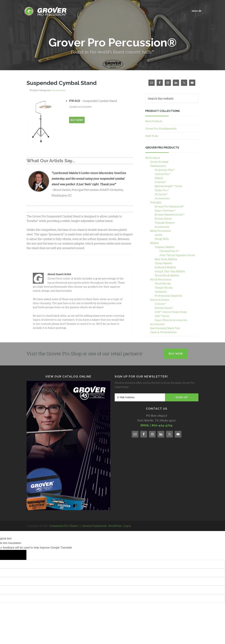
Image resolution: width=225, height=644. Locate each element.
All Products (153, 158)
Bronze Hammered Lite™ (170, 214)
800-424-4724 (162, 425)
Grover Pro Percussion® (51, 11)
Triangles (156, 202)
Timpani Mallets (165, 247)
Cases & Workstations (163, 332)
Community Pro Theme (64, 526)
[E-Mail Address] (140, 397)
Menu (197, 11)
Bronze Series (163, 219)
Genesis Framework (94, 526)
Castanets (161, 292)
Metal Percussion (160, 231)
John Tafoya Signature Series (177, 255)
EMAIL (145, 425)
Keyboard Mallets (165, 267)
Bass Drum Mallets (166, 259)
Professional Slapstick (168, 296)
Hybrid (159, 178)
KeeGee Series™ (164, 308)
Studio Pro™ (162, 190)
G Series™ (160, 304)
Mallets (154, 243)
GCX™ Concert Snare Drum (171, 312)
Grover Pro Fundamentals (161, 129)
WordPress (115, 526)
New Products (154, 121)
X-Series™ (161, 182)
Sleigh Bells (162, 239)
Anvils (159, 235)
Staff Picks (152, 136)
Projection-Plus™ (165, 170)
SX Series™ (161, 194)
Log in (127, 526)
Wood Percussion (161, 279)
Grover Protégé (159, 162)
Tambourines (158, 166)
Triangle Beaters (165, 223)
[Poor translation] (19, 555)
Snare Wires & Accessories (171, 320)
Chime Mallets (163, 263)
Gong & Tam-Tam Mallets (170, 271)
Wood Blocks (163, 283)
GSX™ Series (162, 316)
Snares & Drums (160, 300)
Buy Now (176, 354)
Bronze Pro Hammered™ (169, 206)
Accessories (59, 90)
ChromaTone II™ (169, 251)
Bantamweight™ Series (169, 186)
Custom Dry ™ (163, 174)
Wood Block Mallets (167, 275)
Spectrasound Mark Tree (165, 328)
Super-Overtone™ (165, 210)
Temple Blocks (164, 288)
